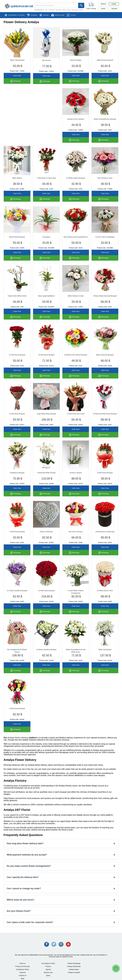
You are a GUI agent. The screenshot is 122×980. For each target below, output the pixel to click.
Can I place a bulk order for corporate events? (61, 922)
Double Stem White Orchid (17, 296)
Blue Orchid (46, 60)
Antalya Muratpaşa (74, 963)
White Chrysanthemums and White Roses (76, 651)
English (114, 4)
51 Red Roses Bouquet (46, 591)
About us (23, 963)
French (103, 9)
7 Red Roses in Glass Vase (46, 178)
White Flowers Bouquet (105, 60)
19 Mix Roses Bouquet (17, 708)
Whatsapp (16, 81)
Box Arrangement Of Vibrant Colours (17, 651)
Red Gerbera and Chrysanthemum (76, 237)
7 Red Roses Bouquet (17, 532)
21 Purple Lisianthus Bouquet (17, 591)
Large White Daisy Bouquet (46, 414)
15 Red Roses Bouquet (46, 355)
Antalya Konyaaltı (74, 972)
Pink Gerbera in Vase (105, 178)
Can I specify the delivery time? (61, 877)
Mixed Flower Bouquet (17, 237)
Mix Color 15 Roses (76, 532)
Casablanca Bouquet (17, 473)
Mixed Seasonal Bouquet (105, 355)
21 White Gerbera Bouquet (76, 178)
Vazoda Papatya (76, 60)
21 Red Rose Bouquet (17, 414)
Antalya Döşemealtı (74, 966)
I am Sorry (51, 10)
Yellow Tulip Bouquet (17, 60)
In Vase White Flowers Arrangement (76, 592)
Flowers (48, 966)
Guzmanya (46, 237)
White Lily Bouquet (105, 650)
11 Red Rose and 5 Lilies (76, 414)
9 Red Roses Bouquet (105, 473)
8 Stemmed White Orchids (46, 473)
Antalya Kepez (74, 969)
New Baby (58, 10)
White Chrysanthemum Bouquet (105, 119)
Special (48, 969)
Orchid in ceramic (76, 473)
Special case (48, 972)
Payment (23, 972)
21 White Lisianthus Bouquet (46, 650)
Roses (69, 10)
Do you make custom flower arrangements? (61, 866)
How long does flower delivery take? (61, 844)
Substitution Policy (23, 969)
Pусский (114, 9)
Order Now (17, 76)
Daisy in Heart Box (46, 532)
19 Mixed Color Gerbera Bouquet (76, 355)
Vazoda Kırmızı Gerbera (76, 119)
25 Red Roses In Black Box (105, 532)
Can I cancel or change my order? (61, 889)
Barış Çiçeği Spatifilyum (46, 296)
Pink (46, 10)
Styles (64, 10)
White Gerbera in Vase (76, 296)
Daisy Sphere (17, 178)
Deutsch (103, 4)
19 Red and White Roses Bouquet (105, 414)
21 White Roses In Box (105, 591)
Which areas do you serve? (61, 900)
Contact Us (23, 975)
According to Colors (77, 10)
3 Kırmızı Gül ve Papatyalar (105, 237)
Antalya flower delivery (18, 738)
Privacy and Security (23, 966)
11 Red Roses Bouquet (17, 355)
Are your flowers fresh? (61, 911)
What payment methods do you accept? (61, 855)
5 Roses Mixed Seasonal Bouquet (105, 296)
